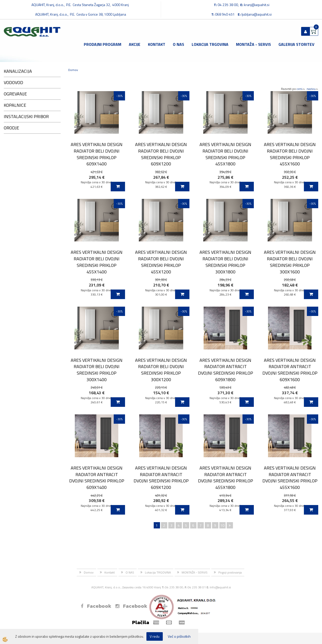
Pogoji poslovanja (230, 572)
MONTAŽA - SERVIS (253, 44)
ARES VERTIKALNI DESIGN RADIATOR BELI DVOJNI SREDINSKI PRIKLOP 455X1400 (97, 262)
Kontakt (157, 44)
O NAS (178, 44)
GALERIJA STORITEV (296, 44)
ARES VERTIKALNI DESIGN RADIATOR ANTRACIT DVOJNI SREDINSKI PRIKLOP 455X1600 (290, 478)
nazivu (312, 89)
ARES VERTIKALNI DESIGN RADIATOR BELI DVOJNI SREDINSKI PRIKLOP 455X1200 (161, 262)
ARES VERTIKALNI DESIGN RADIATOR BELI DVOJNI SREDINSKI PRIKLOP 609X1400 (97, 154)
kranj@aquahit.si (257, 5)
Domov (73, 70)
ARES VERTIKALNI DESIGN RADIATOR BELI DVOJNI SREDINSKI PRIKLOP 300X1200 (161, 370)
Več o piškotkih (179, 636)
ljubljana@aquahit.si (257, 14)
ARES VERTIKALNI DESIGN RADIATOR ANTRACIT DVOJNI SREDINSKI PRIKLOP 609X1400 (97, 478)
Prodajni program (103, 44)
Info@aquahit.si (220, 587)
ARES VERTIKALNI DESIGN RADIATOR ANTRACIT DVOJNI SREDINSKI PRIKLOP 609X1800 (226, 370)
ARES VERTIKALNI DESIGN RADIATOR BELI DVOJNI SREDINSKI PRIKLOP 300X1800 (225, 262)
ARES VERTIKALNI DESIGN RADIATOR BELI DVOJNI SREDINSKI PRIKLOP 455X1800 (225, 154)
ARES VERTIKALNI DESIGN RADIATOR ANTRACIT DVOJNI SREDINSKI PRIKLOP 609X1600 (290, 370)
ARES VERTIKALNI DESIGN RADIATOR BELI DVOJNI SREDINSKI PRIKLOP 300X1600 (290, 262)
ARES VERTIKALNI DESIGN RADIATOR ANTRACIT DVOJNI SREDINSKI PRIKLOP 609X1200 (161, 478)
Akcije (135, 44)
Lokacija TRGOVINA (210, 44)
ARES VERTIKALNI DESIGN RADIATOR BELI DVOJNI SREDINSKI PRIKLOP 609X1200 (161, 154)
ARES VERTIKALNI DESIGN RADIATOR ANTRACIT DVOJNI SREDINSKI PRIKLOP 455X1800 (226, 478)
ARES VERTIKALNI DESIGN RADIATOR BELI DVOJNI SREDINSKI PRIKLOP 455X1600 (290, 154)
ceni (301, 89)
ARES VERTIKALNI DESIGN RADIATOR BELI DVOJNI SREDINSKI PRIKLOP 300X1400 (97, 370)
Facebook (96, 606)
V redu (155, 636)
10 (222, 525)
